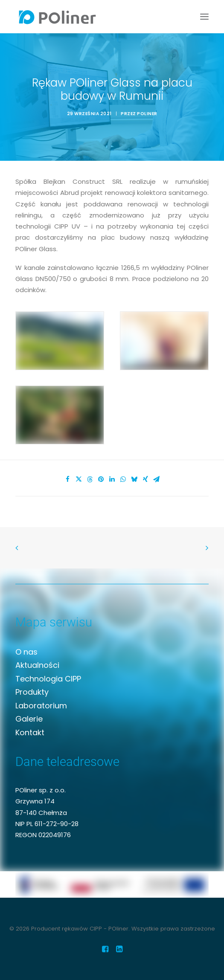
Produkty (32, 692)
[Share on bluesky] (134, 479)
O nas (26, 652)
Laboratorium (41, 706)
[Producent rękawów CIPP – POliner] (57, 17)
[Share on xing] (145, 479)
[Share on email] (157, 479)
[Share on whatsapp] (123, 479)
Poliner (147, 114)
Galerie (29, 719)
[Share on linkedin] (112, 479)
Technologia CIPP (48, 679)
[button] (204, 17)
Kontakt (30, 732)
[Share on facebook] (68, 479)
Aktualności (37, 665)
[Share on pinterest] (101, 479)
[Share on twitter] (79, 479)
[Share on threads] (90, 479)
